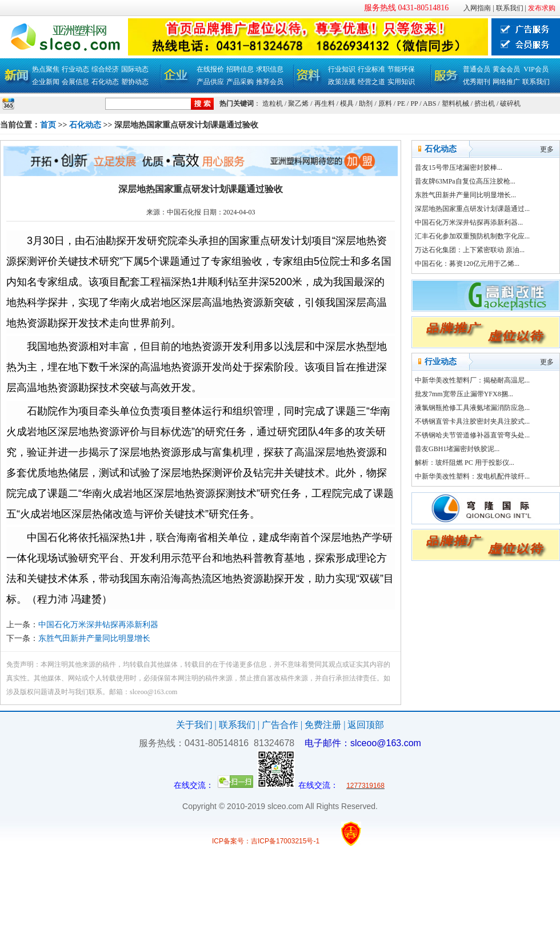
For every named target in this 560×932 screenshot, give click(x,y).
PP (414, 103)
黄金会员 (506, 69)
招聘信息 (240, 69)
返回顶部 (366, 725)
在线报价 (210, 69)
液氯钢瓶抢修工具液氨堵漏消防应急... (472, 408)
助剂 (366, 103)
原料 (385, 103)
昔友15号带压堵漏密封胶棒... (459, 168)
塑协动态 (135, 82)
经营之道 (371, 82)
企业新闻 (46, 82)
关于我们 (194, 725)
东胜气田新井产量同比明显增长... (465, 195)
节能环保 (401, 69)
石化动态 (105, 82)
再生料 (325, 103)
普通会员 (477, 69)
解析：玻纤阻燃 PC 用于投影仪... (465, 463)
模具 (347, 103)
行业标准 (371, 69)
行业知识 (342, 69)
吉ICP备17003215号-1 (285, 841)
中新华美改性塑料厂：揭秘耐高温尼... (472, 380)
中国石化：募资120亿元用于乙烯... (467, 264)
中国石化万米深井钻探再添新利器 (98, 625)
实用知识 (401, 82)
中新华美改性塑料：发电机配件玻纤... (472, 476)
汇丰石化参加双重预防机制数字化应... (472, 236)
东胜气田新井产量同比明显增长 (94, 638)
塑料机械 (455, 103)
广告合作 (280, 725)
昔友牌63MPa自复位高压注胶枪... (465, 181)
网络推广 (506, 82)
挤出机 (485, 103)
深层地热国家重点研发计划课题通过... (472, 209)
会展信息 (75, 82)
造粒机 (273, 103)
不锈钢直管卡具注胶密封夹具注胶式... (472, 421)
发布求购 (542, 8)
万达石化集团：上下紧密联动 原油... (470, 250)
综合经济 (105, 69)
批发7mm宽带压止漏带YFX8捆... (464, 394)
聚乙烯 (298, 103)
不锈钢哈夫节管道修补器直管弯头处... (472, 435)
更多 (547, 149)
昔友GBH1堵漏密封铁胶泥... (457, 449)
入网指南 (477, 8)
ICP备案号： (231, 841)
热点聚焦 (46, 69)
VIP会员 (536, 69)
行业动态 (75, 69)
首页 (48, 125)
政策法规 (342, 82)
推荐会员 (270, 82)
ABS (429, 103)
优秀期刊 (477, 82)
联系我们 (510, 8)
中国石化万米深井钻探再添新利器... (469, 222)
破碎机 (510, 103)
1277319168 (365, 786)
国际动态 (135, 69)
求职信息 (270, 69)
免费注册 (323, 725)
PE (401, 103)
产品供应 (210, 82)
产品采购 (240, 82)
